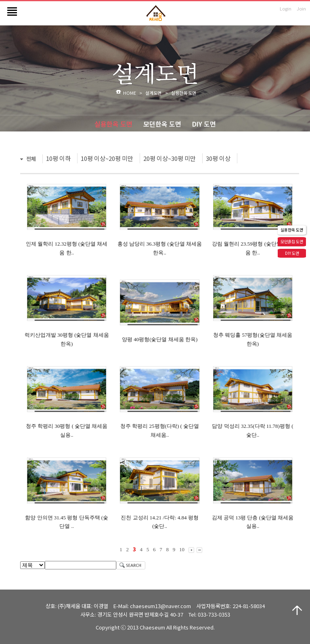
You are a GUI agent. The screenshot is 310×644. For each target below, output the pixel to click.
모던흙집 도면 (292, 241)
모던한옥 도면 (162, 124)
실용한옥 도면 (113, 124)
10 (182, 549)
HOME (130, 93)
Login (286, 8)
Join (301, 8)
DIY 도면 (204, 124)
